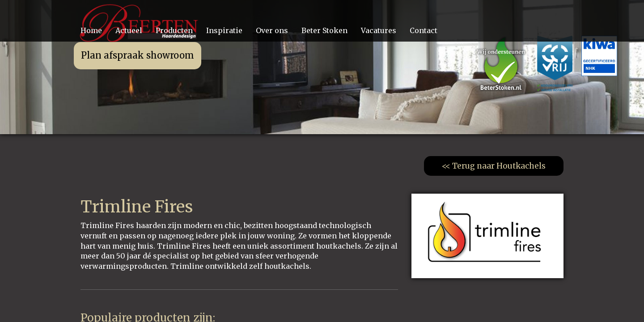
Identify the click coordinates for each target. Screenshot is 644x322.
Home (91, 30)
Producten (174, 30)
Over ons (272, 30)
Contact (424, 30)
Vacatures (379, 30)
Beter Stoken (324, 30)
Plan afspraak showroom (138, 55)
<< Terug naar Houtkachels (494, 166)
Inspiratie (224, 30)
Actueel (129, 30)
